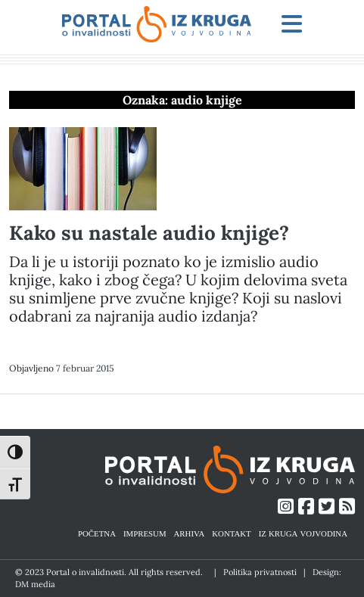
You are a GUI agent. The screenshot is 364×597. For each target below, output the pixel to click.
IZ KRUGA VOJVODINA (303, 533)
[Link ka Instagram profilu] (286, 507)
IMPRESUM (145, 533)
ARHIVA (190, 533)
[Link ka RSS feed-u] (347, 507)
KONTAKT (231, 533)
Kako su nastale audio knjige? (149, 233)
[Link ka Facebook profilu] (306, 507)
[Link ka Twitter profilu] (327, 507)
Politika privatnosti (260, 572)
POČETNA (97, 533)
